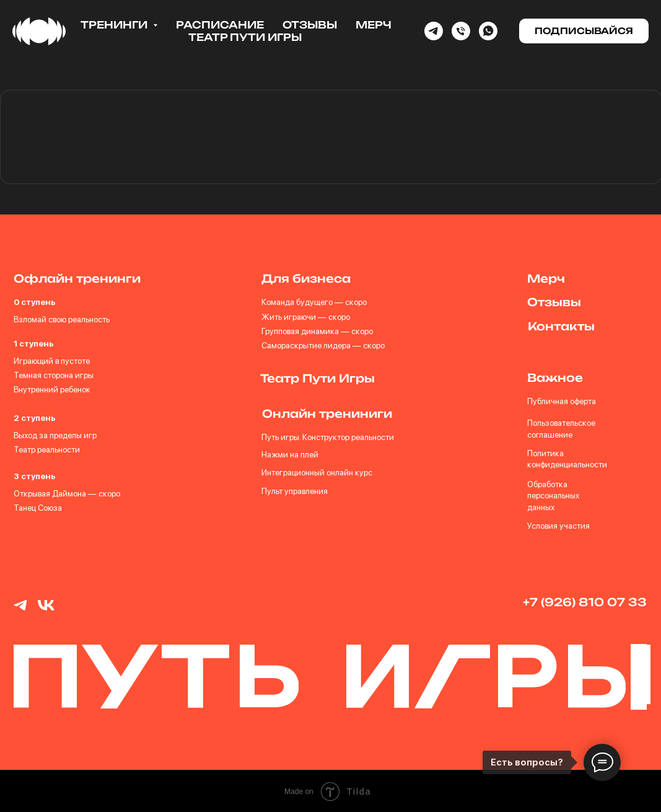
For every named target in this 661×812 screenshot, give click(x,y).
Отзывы (310, 25)
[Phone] (461, 31)
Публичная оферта (560, 401)
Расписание (220, 25)
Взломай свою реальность (61, 319)
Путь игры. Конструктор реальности (327, 436)
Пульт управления (294, 490)
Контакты (561, 326)
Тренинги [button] (115, 25)
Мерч (374, 25)
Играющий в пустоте (52, 360)
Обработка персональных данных (552, 495)
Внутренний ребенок (52, 389)
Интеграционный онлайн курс (316, 472)
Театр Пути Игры (245, 37)
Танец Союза (37, 508)
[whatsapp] (488, 31)
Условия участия (557, 525)
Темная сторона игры (54, 375)
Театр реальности (47, 449)
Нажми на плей (289, 454)
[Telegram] (434, 31)
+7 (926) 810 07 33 (584, 601)
